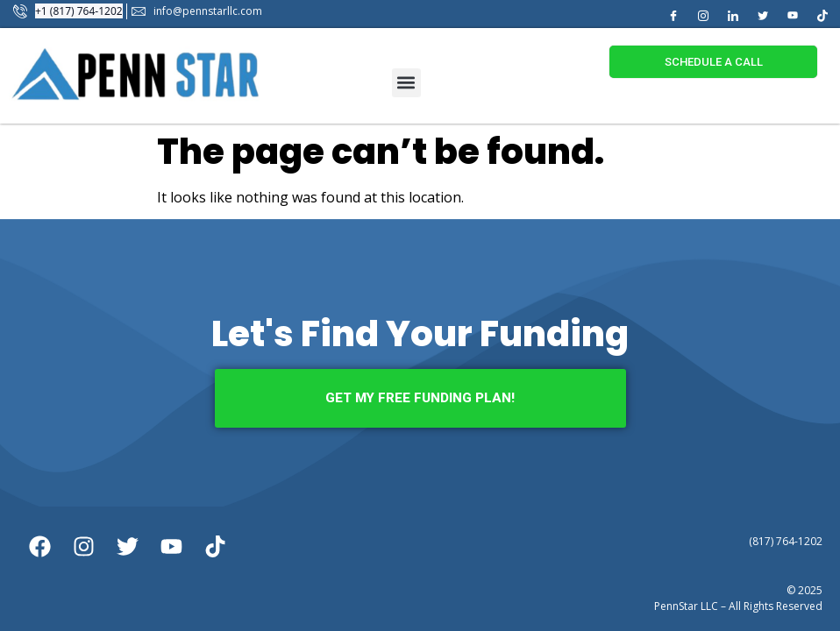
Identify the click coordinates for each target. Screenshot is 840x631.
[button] (406, 83)
